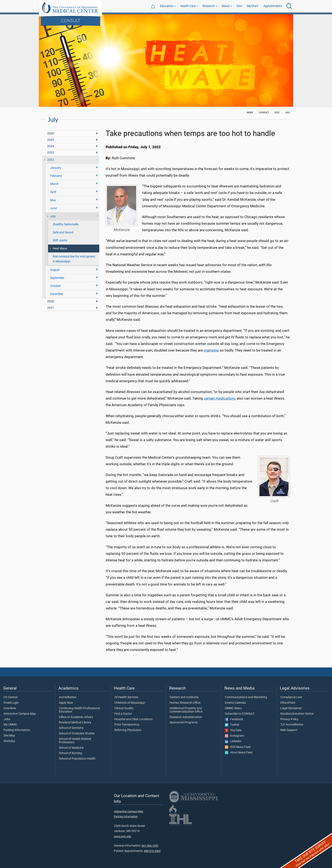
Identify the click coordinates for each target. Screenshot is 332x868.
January (56, 168)
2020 (51, 301)
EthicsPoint (288, 703)
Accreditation (68, 697)
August (55, 270)
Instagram (234, 736)
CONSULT (71, 20)
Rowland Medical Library (75, 723)
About (225, 6)
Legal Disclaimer (291, 708)
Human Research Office (185, 703)
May (53, 200)
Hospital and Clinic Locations (133, 719)
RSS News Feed (238, 747)
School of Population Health (77, 759)
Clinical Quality (124, 708)
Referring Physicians (128, 730)
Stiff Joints (60, 240)
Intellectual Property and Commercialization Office (186, 710)
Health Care (188, 6)
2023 (51, 153)
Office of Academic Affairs (76, 717)
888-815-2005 (152, 851)
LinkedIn (233, 741)
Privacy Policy (289, 719)
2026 (51, 134)
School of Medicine (71, 748)
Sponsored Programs (184, 723)
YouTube (233, 730)
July (53, 216)
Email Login (11, 703)
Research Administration (186, 717)
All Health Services (126, 697)
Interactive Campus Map (20, 714)
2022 (51, 160)
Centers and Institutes (184, 697)
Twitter (232, 725)
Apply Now (66, 703)
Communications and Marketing (246, 697)
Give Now (10, 708)
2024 (51, 146)
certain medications (220, 398)
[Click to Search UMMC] (289, 6)
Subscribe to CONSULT (240, 714)
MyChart (253, 6)
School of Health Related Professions (75, 741)
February (56, 176)
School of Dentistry (71, 728)
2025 (51, 140)
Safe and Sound (63, 232)
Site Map (9, 736)
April (53, 192)
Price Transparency (127, 725)
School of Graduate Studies (77, 734)
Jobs (7, 719)
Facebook (234, 719)
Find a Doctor (123, 714)
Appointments (273, 6)
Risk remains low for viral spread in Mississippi (74, 259)
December (57, 294)
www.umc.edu (122, 836)
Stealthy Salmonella (66, 224)
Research (209, 6)
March (54, 184)
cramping (211, 350)
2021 (51, 308)
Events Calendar (236, 703)
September (57, 278)
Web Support (289, 730)
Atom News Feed (239, 753)
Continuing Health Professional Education (79, 710)
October (55, 286)
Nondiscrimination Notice (297, 714)
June (53, 208)
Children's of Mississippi (130, 703)
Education (167, 6)
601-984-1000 (150, 846)
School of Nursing (71, 753)
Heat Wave (60, 248)
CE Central (10, 697)
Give (239, 6)
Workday (9, 741)
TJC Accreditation (292, 725)
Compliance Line (291, 697)
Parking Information (17, 730)
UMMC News (233, 708)
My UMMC (10, 725)
